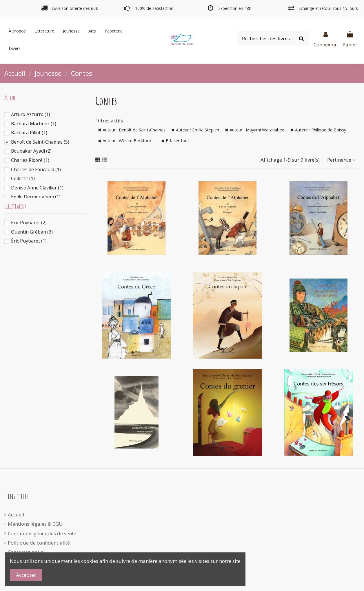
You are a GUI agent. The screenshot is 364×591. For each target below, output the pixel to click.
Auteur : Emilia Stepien (195, 130)
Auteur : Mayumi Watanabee (255, 130)
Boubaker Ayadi (31, 151)
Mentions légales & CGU (35, 524)
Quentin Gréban (32, 232)
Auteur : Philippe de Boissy (318, 130)
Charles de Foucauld (36, 169)
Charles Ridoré (30, 160)
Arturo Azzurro (31, 114)
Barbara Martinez (34, 124)
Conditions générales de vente (42, 533)
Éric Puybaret (29, 241)
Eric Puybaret (29, 223)
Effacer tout (175, 140)
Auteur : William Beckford (125, 140)
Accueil (16, 515)
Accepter (26, 575)
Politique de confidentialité (39, 543)
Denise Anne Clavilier (37, 188)
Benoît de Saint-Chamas (40, 142)
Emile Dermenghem (36, 197)
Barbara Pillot (29, 133)
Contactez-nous (26, 552)
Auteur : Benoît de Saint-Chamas (132, 130)
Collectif (23, 178)
